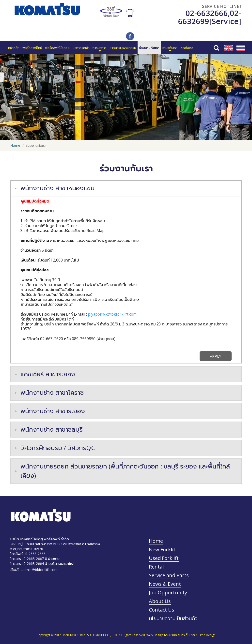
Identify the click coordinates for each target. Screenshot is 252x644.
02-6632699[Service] (210, 17)
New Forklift (163, 549)
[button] (100, 48)
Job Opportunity (168, 593)
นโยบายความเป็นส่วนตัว (173, 618)
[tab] (126, 188)
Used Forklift (164, 558)
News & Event (165, 584)
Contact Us (162, 610)
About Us (160, 601)
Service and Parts (169, 575)
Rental (156, 567)
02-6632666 (207, 13)
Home (15, 145)
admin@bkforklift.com (39, 570)
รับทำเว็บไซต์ (186, 635)
